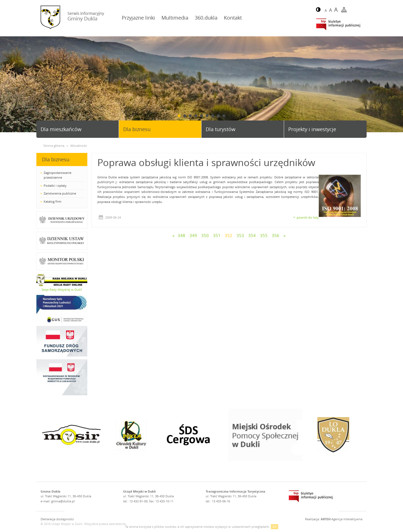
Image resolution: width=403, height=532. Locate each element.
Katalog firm (52, 201)
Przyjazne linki (138, 18)
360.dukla (206, 18)
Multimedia (175, 18)
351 (217, 235)
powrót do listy (308, 217)
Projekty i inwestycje (312, 129)
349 (193, 235)
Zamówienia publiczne (60, 193)
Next (397, 85)
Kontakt (233, 18)
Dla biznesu (137, 129)
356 (276, 235)
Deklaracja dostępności (57, 519)
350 (205, 235)
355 (264, 235)
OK (275, 527)
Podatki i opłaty (55, 185)
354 (252, 235)
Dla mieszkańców (61, 129)
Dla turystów (221, 129)
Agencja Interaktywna (342, 519)
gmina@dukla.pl (63, 501)
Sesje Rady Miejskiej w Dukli (62, 289)
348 (181, 235)
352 (229, 235)
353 (240, 235)
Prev (6, 85)
